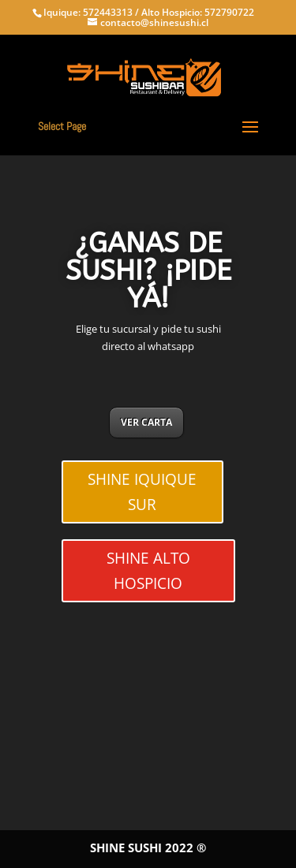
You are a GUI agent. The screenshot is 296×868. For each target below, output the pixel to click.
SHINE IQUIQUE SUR (142, 492)
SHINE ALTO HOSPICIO (148, 571)
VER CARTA (146, 422)
